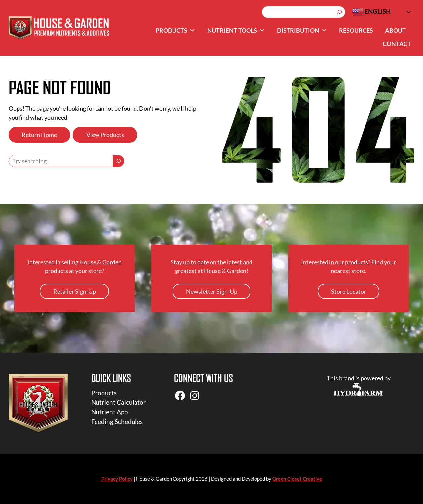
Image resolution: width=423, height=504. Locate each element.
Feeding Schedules (117, 421)
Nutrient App (109, 412)
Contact (397, 44)
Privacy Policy (117, 479)
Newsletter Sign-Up (212, 291)
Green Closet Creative (297, 479)
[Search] (339, 12)
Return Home (39, 135)
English (372, 12)
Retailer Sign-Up (75, 291)
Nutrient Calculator (119, 402)
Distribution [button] (302, 30)
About (395, 30)
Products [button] (175, 30)
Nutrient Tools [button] (236, 30)
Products (104, 393)
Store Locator (349, 291)
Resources (356, 30)
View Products (105, 135)
